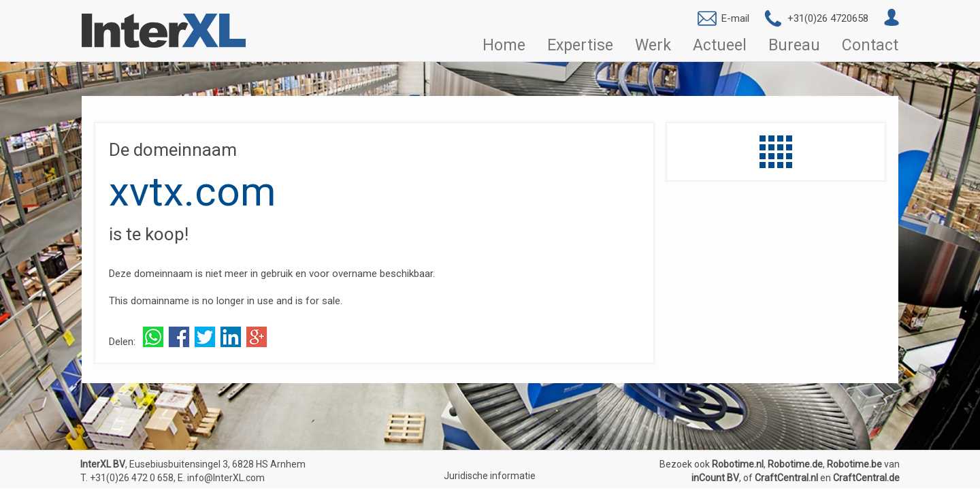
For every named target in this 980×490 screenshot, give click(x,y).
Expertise (580, 46)
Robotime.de (795, 464)
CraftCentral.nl (786, 478)
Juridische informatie (490, 476)
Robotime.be (854, 464)
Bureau (794, 46)
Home (504, 46)
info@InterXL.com (226, 478)
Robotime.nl (738, 464)
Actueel (720, 46)
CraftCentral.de (866, 478)
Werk (653, 46)
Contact (870, 46)
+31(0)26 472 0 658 (132, 478)
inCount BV (715, 478)
